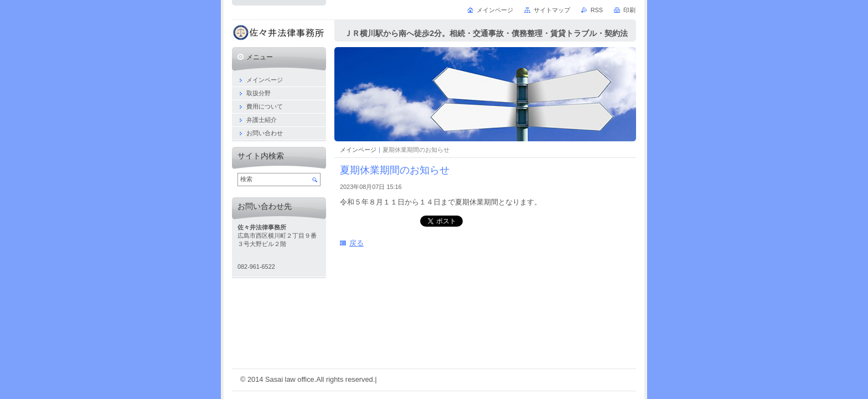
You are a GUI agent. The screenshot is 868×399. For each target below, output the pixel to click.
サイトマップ (552, 10)
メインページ (358, 150)
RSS (597, 10)
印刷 (629, 10)
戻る (356, 243)
